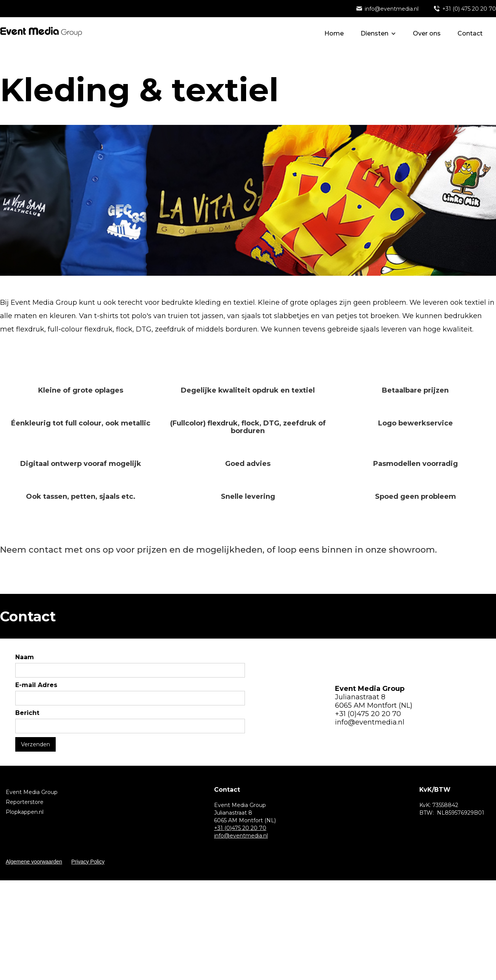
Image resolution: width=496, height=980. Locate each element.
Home (334, 33)
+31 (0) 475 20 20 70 (469, 9)
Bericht (27, 713)
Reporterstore (25, 802)
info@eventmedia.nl (392, 9)
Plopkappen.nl (25, 812)
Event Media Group (32, 792)
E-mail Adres (36, 685)
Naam (25, 657)
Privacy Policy (88, 862)
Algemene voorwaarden (34, 862)
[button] (378, 34)
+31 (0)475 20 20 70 (368, 714)
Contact (470, 33)
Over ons (427, 33)
